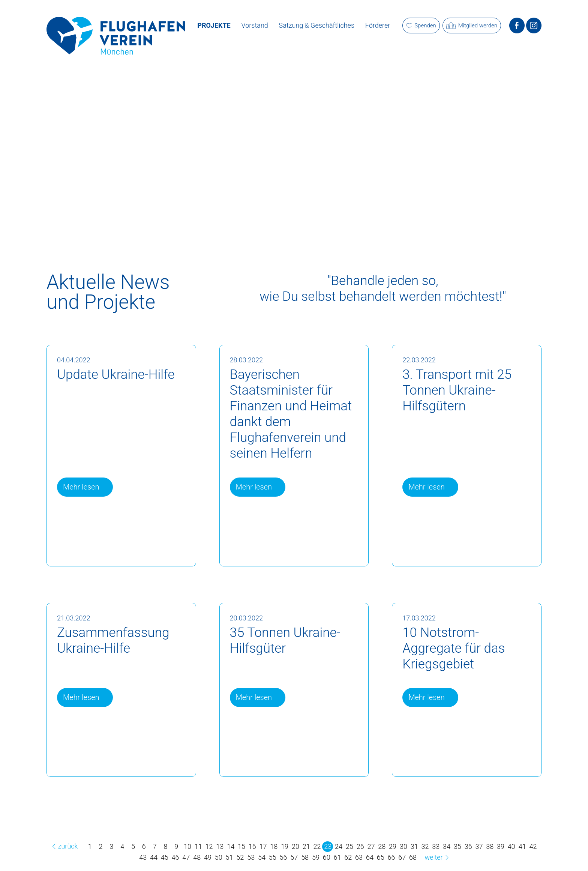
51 (229, 857)
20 (295, 846)
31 (414, 846)
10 (187, 846)
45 (165, 857)
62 (348, 857)
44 (154, 857)
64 (370, 857)
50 (219, 857)
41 (522, 846)
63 (359, 857)
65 (381, 857)
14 (231, 846)
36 (468, 846)
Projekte (214, 25)
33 (436, 846)
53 (251, 857)
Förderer (378, 25)
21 (306, 846)
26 (360, 846)
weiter (438, 857)
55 (273, 857)
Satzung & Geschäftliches (317, 25)
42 (533, 846)
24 (339, 846)
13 (220, 846)
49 (208, 857)
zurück (64, 846)
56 (283, 857)
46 (175, 857)
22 (317, 846)
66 (391, 857)
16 (252, 846)
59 (316, 857)
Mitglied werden (472, 26)
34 (447, 846)
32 (425, 846)
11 (198, 846)
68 (413, 857)
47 (186, 857)
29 (393, 846)
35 (457, 846)
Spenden (421, 26)
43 (143, 857)
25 (349, 846)
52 (240, 857)
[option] (294, 145)
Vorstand (255, 25)
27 (371, 846)
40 (511, 846)
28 (382, 846)
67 (402, 857)
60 (327, 857)
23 (328, 846)
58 (305, 857)
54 (262, 857)
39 (501, 846)
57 (294, 857)
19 (285, 846)
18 (274, 846)
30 (403, 846)
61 (337, 857)
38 (490, 846)
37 (479, 846)
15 (241, 846)
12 (209, 846)
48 (197, 857)
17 (263, 846)
